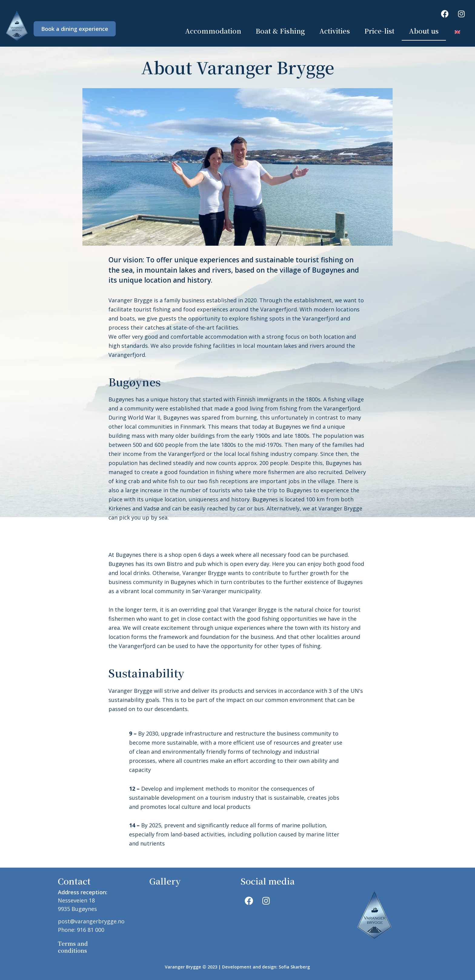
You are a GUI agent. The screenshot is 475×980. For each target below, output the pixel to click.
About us (424, 31)
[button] (232, 533)
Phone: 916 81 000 (81, 930)
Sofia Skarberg (294, 967)
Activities (335, 31)
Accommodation (213, 31)
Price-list (379, 31)
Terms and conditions (73, 947)
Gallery (165, 881)
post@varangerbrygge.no (91, 921)
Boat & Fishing (280, 31)
